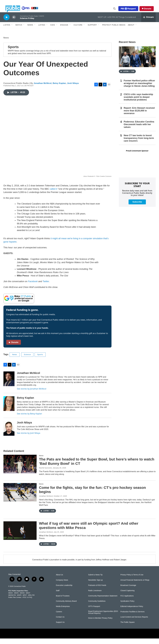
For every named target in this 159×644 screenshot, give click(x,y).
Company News (62, 586)
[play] (7, 23)
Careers (59, 617)
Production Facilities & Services (132, 617)
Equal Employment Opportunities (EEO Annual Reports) (103, 618)
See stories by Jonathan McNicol (32, 394)
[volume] (14, 23)
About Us (60, 580)
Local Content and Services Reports (134, 622)
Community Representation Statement (103, 601)
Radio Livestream (95, 596)
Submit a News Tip (95, 580)
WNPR (19, 601)
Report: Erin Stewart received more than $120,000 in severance (139, 116)
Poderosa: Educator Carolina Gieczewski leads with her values (139, 130)
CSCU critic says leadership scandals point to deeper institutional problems (138, 103)
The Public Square (128, 628)
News (6, 43)
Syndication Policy (127, 607)
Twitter (46, 287)
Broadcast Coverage (128, 591)
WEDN (16, 598)
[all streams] (148, 23)
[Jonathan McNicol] (9, 384)
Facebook (33, 287)
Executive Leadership (64, 591)
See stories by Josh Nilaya (29, 439)
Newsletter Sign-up (95, 586)
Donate (150, 11)
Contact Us (60, 622)
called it (53, 194)
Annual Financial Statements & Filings (135, 586)
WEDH (11, 598)
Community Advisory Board (66, 607)
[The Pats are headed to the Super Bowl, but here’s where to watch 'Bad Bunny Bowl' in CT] (20, 469)
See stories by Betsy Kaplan (29, 419)
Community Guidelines (97, 607)
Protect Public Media (114, 30)
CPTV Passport (94, 612)
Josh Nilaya (73, 89)
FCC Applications (127, 601)
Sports (13, 52)
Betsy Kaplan (59, 89)
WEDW (22, 598)
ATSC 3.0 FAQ (27, 603)
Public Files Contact (15, 603)
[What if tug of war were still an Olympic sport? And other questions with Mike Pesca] (20, 536)
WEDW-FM (12, 601)
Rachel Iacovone (45, 473)
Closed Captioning (127, 596)
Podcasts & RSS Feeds (97, 591)
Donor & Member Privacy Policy (100, 624)
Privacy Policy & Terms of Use (132, 580)
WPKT (25, 601)
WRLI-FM (31, 601)
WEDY (28, 598)
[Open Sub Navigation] (12, 30)
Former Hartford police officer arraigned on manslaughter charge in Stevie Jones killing (139, 89)
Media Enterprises (63, 612)
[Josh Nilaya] (9, 434)
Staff (58, 596)
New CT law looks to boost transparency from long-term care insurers (139, 144)
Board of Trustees (63, 601)
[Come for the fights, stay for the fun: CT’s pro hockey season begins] (20, 498)
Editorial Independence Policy (132, 612)
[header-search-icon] (116, 11)
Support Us (60, 628)
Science (27, 360)
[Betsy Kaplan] (9, 409)
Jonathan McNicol (43, 89)
